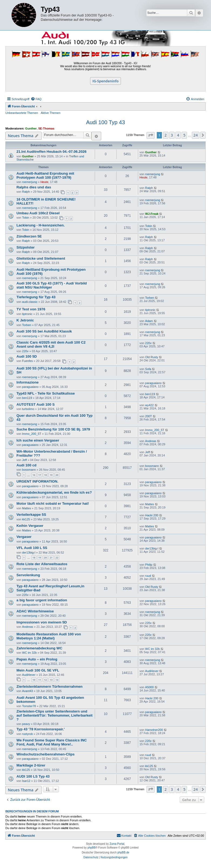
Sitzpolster (25, 247)
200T (149, 416)
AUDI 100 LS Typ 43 (33, 776)
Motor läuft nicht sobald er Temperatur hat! (53, 503)
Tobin (26, 218)
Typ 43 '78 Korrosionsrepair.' (41, 729)
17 (40, 475)
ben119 (27, 398)
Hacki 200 (152, 515)
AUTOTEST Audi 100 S (35, 404)
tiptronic (27, 314)
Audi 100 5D (27, 356)
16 (34, 475)
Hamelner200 (154, 730)
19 (51, 475)
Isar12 (26, 781)
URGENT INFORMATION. (37, 481)
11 (40, 680)
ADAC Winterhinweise (35, 611)
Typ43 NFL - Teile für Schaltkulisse (46, 393)
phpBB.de (123, 852)
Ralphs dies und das (34, 187)
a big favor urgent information (42, 600)
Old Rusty (152, 357)
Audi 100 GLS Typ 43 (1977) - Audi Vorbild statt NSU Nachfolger (52, 285)
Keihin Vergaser (30, 526)
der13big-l (29, 552)
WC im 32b (29, 653)
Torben (150, 298)
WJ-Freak (152, 214)
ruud (148, 576)
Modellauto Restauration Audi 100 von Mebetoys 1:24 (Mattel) (49, 636)
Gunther (31, 128)
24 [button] (196, 135)
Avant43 (28, 691)
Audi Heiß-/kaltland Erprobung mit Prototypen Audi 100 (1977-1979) (45, 175)
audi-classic (30, 302)
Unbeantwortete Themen (22, 113)
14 (57, 680)
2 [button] (166, 135)
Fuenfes (28, 361)
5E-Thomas (46, 128)
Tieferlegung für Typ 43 (36, 297)
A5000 (149, 687)
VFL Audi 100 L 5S (32, 548)
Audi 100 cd (26, 465)
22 (57, 557)
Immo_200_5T (32, 434)
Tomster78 (29, 706)
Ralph (26, 192)
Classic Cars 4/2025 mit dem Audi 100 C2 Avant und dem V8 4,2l (51, 344)
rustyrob (28, 734)
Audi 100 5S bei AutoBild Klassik (44, 331)
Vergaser (24, 537)
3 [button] (172, 135)
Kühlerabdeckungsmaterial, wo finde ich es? (54, 492)
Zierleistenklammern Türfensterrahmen (50, 686)
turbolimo (28, 409)
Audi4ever (29, 675)
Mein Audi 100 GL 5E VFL (38, 670)
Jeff (25, 460)
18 (45, 475)
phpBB (91, 848)
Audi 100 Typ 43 (105, 122)
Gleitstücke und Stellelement (41, 258)
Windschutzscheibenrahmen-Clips (45, 754)
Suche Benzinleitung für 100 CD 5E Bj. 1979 (53, 429)
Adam (149, 321)
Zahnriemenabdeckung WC (39, 648)
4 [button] (178, 135)
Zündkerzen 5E (29, 236)
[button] (151, 135)
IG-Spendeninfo (106, 81)
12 (45, 680)
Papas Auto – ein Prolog (37, 659)
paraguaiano (30, 387)
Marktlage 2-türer (31, 765)
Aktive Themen (51, 113)
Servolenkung (28, 575)
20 (57, 475)
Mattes (27, 508)
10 (34, 680)
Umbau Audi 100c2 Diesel (38, 213)
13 (51, 680)
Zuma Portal (117, 844)
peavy (26, 724)
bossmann (29, 470)
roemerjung (30, 182)
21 (51, 557)
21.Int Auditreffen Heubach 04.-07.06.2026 (52, 152)
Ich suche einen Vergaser (38, 440)
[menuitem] (36, 99)
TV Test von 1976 (31, 309)
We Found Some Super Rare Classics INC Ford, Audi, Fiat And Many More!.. (52, 742)
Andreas (151, 441)
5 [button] (184, 135)
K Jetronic (25, 320)
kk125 (26, 519)
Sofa (148, 369)
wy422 (149, 405)
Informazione (28, 382)
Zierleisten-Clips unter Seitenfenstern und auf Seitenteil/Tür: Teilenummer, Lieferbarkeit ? (55, 715)
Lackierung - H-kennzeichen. (41, 225)
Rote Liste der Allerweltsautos (42, 564)
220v (25, 351)
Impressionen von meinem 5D (42, 622)
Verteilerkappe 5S (31, 515)
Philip (149, 565)
